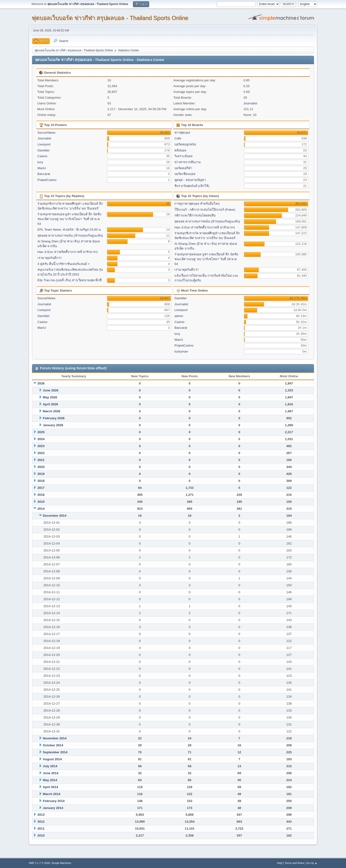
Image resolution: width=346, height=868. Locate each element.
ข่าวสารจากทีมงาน (188, 162)
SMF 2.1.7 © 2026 (39, 863)
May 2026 (50, 397)
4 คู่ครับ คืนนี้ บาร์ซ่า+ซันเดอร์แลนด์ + (64, 264)
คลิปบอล (180, 150)
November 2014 (55, 738)
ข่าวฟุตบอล (182, 133)
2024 (41, 439)
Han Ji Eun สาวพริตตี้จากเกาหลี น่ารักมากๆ (68, 252)
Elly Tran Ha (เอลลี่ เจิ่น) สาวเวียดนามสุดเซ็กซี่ (70, 280)
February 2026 (54, 418)
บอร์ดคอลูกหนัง (185, 144)
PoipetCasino (47, 180)
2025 (41, 432)
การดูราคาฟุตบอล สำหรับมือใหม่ (197, 204)
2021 (41, 460)
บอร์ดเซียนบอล (185, 174)
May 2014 (50, 780)
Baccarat (44, 174)
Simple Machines (61, 863)
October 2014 (53, 745)
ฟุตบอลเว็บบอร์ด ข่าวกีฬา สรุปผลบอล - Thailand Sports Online (110, 18)
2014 (41, 509)
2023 (41, 446)
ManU (42, 168)
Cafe (178, 138)
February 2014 (54, 801)
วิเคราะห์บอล (183, 156)
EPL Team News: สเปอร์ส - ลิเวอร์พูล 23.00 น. (70, 230)
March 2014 (52, 794)
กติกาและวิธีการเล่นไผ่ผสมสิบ (195, 215)
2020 (41, 467)
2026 (41, 383)
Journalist (250, 103)
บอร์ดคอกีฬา (183, 168)
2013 (41, 815)
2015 (41, 502)
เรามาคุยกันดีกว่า (49, 258)
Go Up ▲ (312, 863)
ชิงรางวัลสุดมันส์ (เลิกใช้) (192, 186)
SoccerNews (46, 133)
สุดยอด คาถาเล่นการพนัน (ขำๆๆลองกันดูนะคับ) (70, 236)
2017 (41, 488)
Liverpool (44, 144)
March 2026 (52, 411)
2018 (41, 481)
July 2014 (50, 766)
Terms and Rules (294, 863)
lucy (40, 162)
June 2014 (50, 773)
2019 (41, 474)
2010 (41, 835)
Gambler (44, 150)
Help (280, 863)
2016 (41, 495)
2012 (41, 822)
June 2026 (50, 390)
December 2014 (55, 516)
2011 (41, 829)
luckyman (181, 351)
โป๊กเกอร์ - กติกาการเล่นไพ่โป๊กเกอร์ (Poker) (205, 210)
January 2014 (53, 808)
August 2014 (52, 759)
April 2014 (50, 787)
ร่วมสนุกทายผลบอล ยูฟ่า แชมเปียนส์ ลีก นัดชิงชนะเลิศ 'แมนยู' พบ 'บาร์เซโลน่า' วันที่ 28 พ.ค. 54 (69, 219)
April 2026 (50, 404)
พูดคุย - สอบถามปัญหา (190, 180)
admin (179, 316)
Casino (43, 156)
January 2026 (53, 425)
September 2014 (55, 752)
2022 (41, 453)
